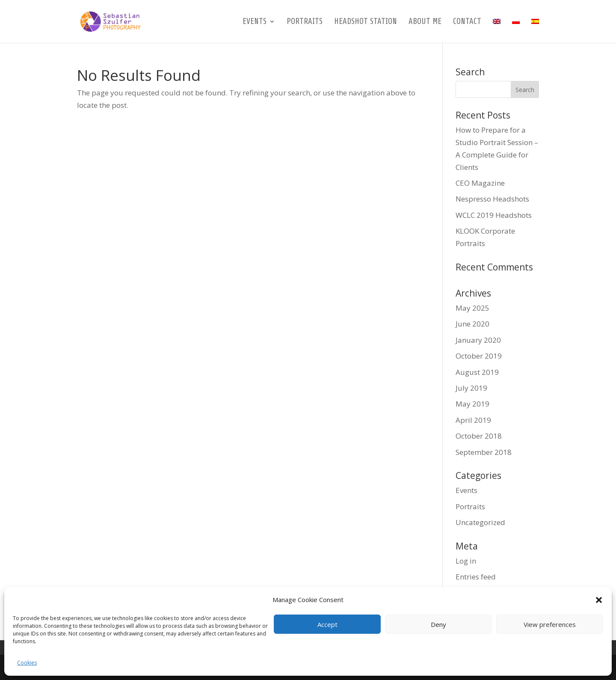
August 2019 (477, 372)
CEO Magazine (480, 183)
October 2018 (479, 436)
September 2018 (484, 452)
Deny (438, 624)
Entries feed (476, 577)
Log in (466, 561)
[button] (599, 600)
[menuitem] (497, 31)
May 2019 (472, 404)
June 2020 (472, 324)
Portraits (305, 22)
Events (255, 22)
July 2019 (471, 388)
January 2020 (478, 340)
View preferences (550, 624)
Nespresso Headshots (492, 199)
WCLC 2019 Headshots (494, 215)
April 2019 (473, 420)
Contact (467, 22)
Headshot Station (366, 22)
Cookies (27, 663)
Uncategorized (480, 522)
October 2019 (479, 356)
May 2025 (472, 308)
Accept (327, 624)
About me (425, 22)
